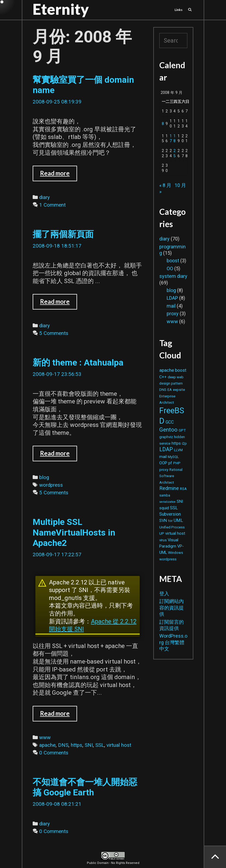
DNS (63, 745)
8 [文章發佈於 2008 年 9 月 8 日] (163, 124)
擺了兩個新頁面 (63, 234)
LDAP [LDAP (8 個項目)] (166, 449)
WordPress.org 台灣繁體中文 (173, 642)
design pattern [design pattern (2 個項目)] (171, 383)
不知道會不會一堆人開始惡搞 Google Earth (85, 787)
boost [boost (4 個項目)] (181, 370)
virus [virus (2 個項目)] (163, 540)
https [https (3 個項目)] (176, 443)
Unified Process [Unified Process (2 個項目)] (172, 527)
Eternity (61, 9)
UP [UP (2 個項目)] (162, 533)
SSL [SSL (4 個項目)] (174, 508)
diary (45, 197)
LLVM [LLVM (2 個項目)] (178, 450)
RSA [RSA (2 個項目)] (183, 489)
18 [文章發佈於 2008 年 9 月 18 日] (175, 139)
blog (44, 477)
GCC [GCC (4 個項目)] (170, 422)
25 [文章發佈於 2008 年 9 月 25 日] (175, 153)
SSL (100, 745)
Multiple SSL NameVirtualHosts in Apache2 (74, 532)
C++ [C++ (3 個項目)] (163, 377)
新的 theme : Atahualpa (78, 362)
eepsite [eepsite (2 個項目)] (179, 390)
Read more (59, 175)
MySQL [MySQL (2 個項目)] (173, 457)
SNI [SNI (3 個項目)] (180, 501)
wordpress (51, 485)
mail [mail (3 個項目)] (163, 457)
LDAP (172, 298)
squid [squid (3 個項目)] (164, 508)
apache (47, 745)
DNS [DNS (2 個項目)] (163, 390)
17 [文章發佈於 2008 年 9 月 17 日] (171, 139)
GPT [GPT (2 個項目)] (182, 430)
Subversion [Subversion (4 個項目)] (170, 514)
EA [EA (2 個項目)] (170, 390)
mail (171, 306)
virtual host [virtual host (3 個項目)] (175, 533)
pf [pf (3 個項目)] (170, 463)
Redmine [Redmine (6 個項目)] (169, 488)
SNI (89, 745)
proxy (173, 313)
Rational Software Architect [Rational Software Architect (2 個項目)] (171, 476)
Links (178, 10)
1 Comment (52, 205)
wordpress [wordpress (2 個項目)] (168, 559)
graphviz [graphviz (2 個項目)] (166, 437)
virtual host (119, 745)
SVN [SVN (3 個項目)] (163, 521)
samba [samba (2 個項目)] (165, 495)
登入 (164, 594)
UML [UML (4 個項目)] (178, 520)
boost (173, 261)
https (77, 745)
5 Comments (54, 333)
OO (170, 268)
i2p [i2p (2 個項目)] (184, 443)
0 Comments (54, 753)
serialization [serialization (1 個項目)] (167, 502)
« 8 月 (165, 185)
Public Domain (98, 863)
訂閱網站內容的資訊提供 (172, 608)
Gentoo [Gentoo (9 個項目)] (168, 430)
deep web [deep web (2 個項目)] (176, 377)
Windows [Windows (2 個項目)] (175, 553)
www (45, 738)
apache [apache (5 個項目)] (167, 370)
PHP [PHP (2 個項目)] (177, 463)
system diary (173, 276)
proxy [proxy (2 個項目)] (164, 470)
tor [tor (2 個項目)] (170, 521)
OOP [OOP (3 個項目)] (163, 463)
